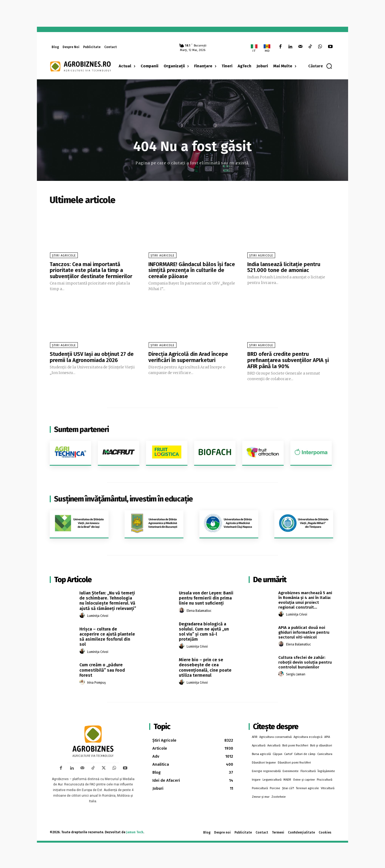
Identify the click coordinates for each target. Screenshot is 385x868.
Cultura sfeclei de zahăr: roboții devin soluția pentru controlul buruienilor (305, 661)
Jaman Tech (135, 831)
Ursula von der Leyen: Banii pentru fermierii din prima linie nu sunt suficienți (206, 597)
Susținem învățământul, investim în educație (123, 498)
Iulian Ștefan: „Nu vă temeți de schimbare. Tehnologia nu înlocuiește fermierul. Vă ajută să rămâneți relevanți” (108, 599)
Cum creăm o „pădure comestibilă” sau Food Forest (102, 669)
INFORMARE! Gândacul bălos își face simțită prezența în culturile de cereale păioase (192, 270)
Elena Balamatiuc (199, 609)
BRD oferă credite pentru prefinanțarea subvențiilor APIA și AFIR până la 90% (288, 359)
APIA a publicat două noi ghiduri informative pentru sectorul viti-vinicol (304, 631)
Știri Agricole (64, 256)
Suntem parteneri (81, 428)
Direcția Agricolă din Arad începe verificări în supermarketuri (188, 356)
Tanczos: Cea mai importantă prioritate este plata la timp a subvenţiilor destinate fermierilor (91, 270)
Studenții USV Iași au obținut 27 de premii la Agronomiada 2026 (92, 356)
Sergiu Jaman (296, 673)
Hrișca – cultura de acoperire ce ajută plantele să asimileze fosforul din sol (107, 635)
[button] (320, 66)
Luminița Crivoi (98, 614)
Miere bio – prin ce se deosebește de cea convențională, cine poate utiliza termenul (205, 666)
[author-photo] (83, 614)
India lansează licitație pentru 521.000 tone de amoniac (284, 267)
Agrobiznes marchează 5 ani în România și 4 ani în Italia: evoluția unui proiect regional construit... (305, 599)
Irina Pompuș (97, 681)
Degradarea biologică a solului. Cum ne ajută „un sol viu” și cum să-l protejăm (204, 630)
